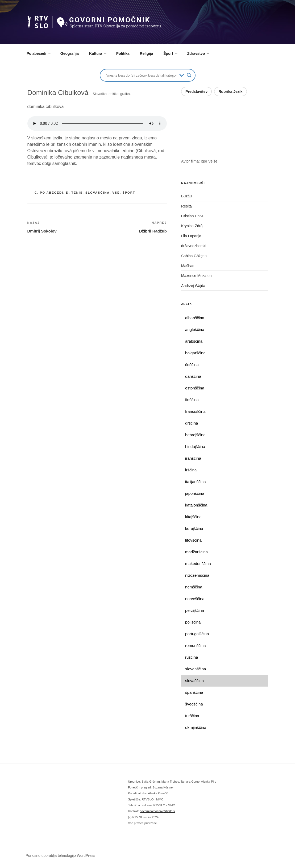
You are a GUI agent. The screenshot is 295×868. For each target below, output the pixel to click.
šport (129, 193)
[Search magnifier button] (189, 75)
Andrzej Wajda (193, 286)
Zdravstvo (199, 53)
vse (116, 193)
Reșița (186, 206)
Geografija (70, 53)
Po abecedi (39, 53)
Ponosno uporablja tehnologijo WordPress (61, 855)
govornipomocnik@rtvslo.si (157, 811)
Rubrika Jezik (230, 92)
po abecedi (52, 193)
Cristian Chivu (193, 216)
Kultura (98, 53)
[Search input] (142, 75)
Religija (147, 53)
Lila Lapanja (191, 236)
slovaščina (97, 193)
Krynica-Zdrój (192, 226)
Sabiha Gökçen (194, 256)
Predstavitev (196, 92)
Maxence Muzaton (196, 276)
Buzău (186, 196)
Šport (171, 53)
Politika (123, 53)
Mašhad (188, 266)
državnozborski (194, 246)
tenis (77, 193)
